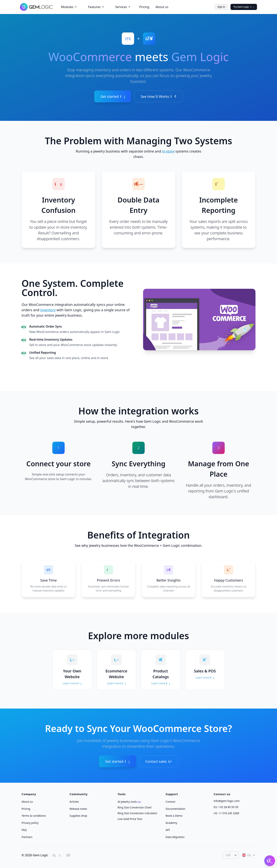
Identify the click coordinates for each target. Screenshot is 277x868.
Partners (27, 837)
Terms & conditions (34, 816)
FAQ (24, 830)
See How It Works (159, 96)
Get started (113, 96)
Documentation (175, 809)
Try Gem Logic (244, 7)
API (168, 830)
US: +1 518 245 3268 (226, 813)
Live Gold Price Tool (130, 819)
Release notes (78, 809)
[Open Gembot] (270, 861)
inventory (48, 310)
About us (162, 7)
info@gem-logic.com (227, 801)
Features (96, 7)
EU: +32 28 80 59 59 (226, 807)
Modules (69, 7)
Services (123, 7)
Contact (171, 802)
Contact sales (158, 761)
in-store (168, 151)
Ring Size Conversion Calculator (137, 813)
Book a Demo (174, 816)
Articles (74, 802)
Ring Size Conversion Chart (135, 807)
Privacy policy (30, 823)
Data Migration (175, 837)
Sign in (221, 7)
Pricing (144, 7)
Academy (171, 823)
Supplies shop (78, 816)
